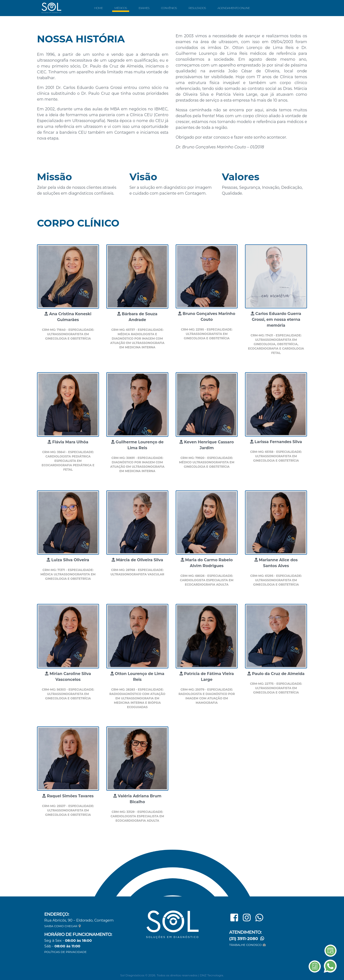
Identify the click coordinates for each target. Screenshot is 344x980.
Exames (144, 8)
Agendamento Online (234, 8)
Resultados (197, 8)
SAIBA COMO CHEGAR (63, 926)
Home (98, 8)
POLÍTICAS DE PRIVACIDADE (65, 952)
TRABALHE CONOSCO (248, 945)
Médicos (121, 8)
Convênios (169, 8)
